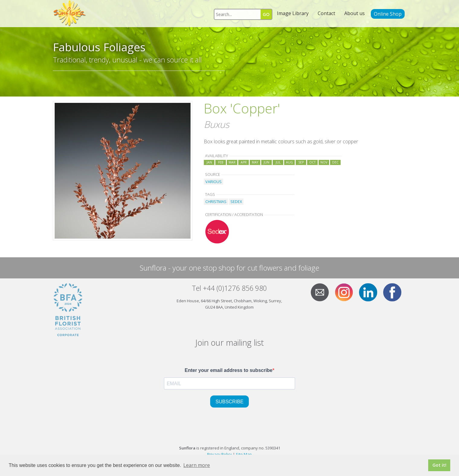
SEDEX (236, 202)
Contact (326, 13)
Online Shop (388, 14)
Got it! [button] (439, 465)
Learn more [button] (197, 465)
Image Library (293, 13)
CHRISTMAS (216, 202)
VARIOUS (213, 182)
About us (355, 13)
